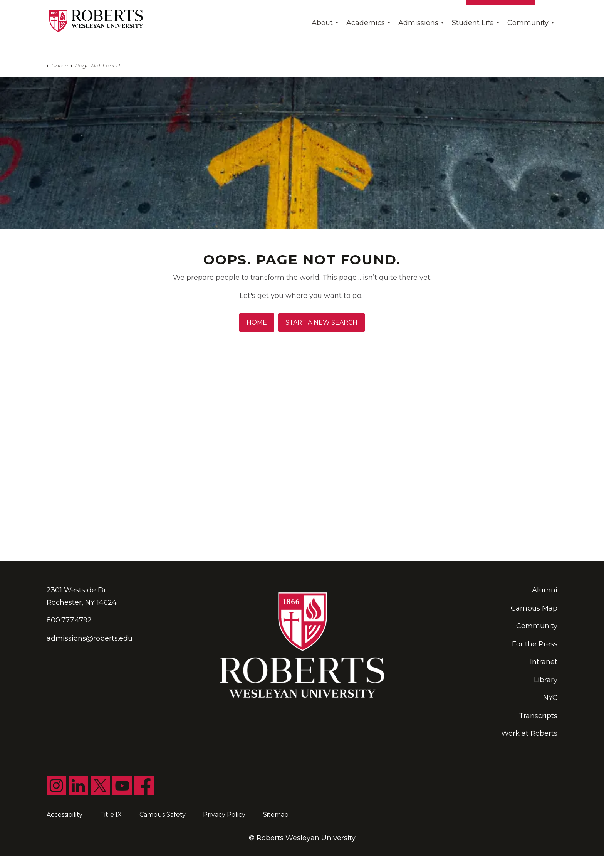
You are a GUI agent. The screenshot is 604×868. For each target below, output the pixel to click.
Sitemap (276, 815)
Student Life (473, 40)
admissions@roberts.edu (90, 638)
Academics (366, 40)
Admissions (418, 40)
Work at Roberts (529, 733)
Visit (451, 13)
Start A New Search (321, 323)
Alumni (545, 590)
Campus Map (534, 608)
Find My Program (380, 13)
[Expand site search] (549, 13)
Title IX (111, 815)
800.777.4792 (69, 620)
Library (546, 680)
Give (427, 13)
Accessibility (65, 815)
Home (257, 323)
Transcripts (538, 716)
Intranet (544, 662)
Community (528, 40)
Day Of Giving (315, 13)
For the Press (535, 644)
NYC (550, 698)
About (322, 40)
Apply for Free (501, 13)
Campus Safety (163, 815)
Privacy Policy (224, 815)
